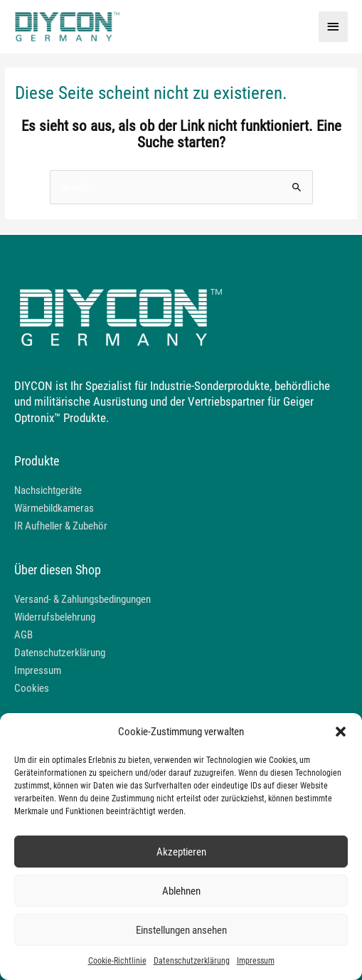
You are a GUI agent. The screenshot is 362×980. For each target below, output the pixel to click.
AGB (23, 635)
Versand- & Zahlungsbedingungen (82, 599)
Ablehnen (181, 891)
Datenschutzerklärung (192, 961)
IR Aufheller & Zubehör (61, 526)
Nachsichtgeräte (48, 490)
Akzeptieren (181, 852)
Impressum (256, 961)
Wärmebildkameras (54, 508)
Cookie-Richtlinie (117, 961)
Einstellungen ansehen (181, 930)
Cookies (32, 688)
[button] (341, 732)
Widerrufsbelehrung (55, 617)
